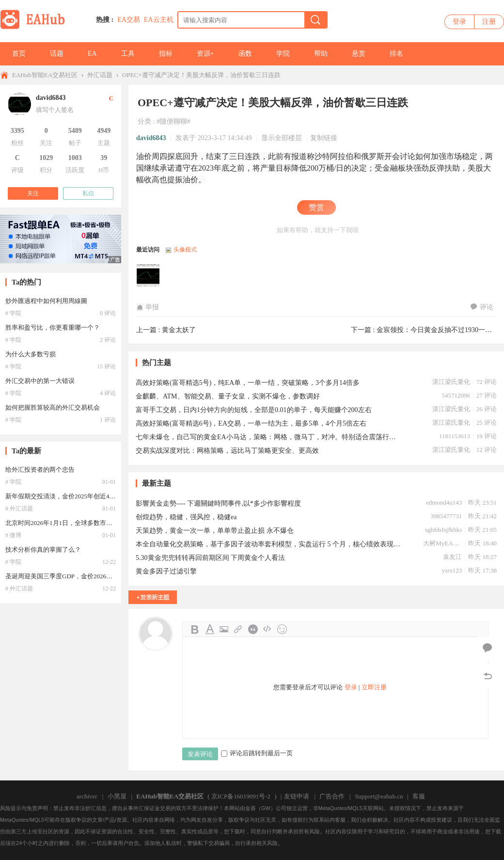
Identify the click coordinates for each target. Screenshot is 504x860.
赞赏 (316, 207)
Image (224, 629)
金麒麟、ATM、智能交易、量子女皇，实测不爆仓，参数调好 (228, 396)
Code (268, 629)
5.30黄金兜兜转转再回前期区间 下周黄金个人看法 (210, 558)
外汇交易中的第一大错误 (40, 381)
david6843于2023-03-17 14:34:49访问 (148, 276)
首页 (19, 54)
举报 (148, 307)
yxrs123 (452, 570)
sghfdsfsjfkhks (443, 530)
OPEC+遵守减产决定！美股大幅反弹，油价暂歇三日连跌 (201, 75)
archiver (87, 796)
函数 (245, 54)
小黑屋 (117, 796)
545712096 (456, 395)
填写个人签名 (55, 110)
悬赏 (359, 54)
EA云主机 (159, 20)
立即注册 (374, 687)
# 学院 (13, 313)
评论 (482, 307)
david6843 (151, 138)
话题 (57, 54)
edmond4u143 (444, 502)
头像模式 (185, 250)
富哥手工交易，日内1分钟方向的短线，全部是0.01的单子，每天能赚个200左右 (254, 410)
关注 (33, 193)
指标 (166, 54)
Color (209, 629)
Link (238, 629)
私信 (88, 193)
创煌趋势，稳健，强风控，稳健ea (186, 517)
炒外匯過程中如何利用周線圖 (46, 301)
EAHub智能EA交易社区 (45, 75)
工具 (128, 54)
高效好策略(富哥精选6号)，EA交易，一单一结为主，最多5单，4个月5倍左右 (251, 423)
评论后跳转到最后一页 (257, 753)
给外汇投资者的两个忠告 (40, 470)
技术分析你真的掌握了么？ (43, 549)
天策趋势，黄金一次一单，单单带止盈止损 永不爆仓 (215, 531)
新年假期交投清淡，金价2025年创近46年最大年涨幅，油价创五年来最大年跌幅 (116, 496)
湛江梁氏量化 (451, 382)
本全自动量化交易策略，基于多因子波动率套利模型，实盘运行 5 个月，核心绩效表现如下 (269, 544)
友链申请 (297, 796)
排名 (396, 54)
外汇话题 (100, 75)
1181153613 (455, 436)
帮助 (321, 54)
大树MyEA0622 (442, 543)
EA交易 (129, 20)
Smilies (282, 629)
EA (92, 54)
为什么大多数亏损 (31, 354)
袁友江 (452, 557)
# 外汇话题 (19, 509)
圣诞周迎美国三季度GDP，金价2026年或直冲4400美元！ (84, 576)
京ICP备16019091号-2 (241, 796)
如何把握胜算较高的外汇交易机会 (53, 407)
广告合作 (332, 796)
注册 (489, 22)
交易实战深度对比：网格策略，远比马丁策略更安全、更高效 (227, 451)
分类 (144, 121)
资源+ (205, 54)
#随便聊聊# (173, 121)
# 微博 (13, 535)
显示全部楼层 (282, 138)
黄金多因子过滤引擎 (166, 571)
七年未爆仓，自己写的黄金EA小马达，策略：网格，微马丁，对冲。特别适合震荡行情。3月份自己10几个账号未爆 (269, 437)
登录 (459, 22)
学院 (283, 54)
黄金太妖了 (179, 330)
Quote (253, 629)
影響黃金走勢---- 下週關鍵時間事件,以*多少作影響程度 (218, 503)
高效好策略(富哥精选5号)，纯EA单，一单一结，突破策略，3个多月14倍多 (248, 383)
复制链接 (324, 138)
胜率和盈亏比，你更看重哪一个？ (53, 327)
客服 (419, 796)
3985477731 (446, 516)
